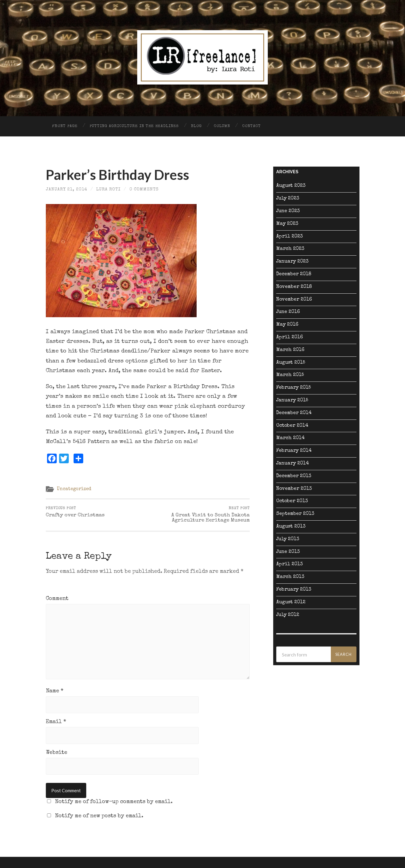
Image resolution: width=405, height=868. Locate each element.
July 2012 (288, 615)
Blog (196, 126)
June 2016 (288, 312)
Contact (252, 126)
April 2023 (290, 237)
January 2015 (292, 400)
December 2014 (294, 413)
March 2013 (290, 577)
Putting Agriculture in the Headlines (134, 126)
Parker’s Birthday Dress (117, 175)
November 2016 (294, 300)
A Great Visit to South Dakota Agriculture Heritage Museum (199, 515)
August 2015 (291, 363)
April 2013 (290, 564)
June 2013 (288, 552)
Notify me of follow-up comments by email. (114, 802)
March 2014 (290, 438)
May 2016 (287, 325)
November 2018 (294, 287)
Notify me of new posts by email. (99, 816)
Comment (57, 599)
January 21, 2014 (67, 190)
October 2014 (292, 426)
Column (222, 126)
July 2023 (288, 199)
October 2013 (292, 501)
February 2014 (294, 451)
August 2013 (291, 527)
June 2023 (288, 211)
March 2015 (290, 375)
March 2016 (290, 350)
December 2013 (294, 476)
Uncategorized (74, 489)
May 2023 (287, 224)
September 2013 (295, 514)
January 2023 (292, 262)
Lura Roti (108, 190)
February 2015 (294, 388)
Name (55, 691)
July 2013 (288, 539)
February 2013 (294, 590)
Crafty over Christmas (75, 512)
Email (56, 722)
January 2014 (293, 464)
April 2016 (290, 337)
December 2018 (294, 274)
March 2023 (290, 249)
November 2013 (294, 489)
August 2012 (291, 602)
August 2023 (291, 186)
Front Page (65, 126)
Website (57, 753)
